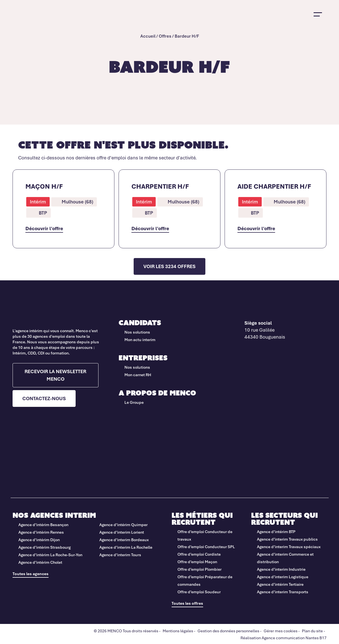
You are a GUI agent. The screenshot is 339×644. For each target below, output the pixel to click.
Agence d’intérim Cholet (40, 562)
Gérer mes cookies (281, 631)
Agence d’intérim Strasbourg (45, 547)
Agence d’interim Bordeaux (124, 540)
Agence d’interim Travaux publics (287, 539)
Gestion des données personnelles (228, 631)
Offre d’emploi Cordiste (199, 554)
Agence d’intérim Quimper (123, 525)
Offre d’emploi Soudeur (199, 592)
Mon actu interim (140, 340)
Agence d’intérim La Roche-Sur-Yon (50, 555)
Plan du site (312, 631)
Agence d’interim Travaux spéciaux (289, 547)
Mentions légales (178, 631)
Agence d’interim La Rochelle (126, 547)
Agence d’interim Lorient (122, 532)
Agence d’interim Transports (283, 592)
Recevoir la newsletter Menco (55, 375)
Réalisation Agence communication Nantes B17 (283, 638)
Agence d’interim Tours (120, 555)
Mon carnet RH (138, 375)
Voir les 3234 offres (169, 266)
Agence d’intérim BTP (276, 532)
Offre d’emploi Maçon (197, 562)
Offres (165, 36)
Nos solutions (137, 332)
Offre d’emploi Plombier (199, 569)
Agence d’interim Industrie (281, 569)
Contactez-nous (44, 398)
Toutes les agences (31, 574)
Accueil (148, 36)
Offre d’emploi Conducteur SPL (207, 547)
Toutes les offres (187, 603)
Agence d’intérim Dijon (39, 540)
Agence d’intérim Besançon (43, 525)
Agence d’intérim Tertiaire (280, 584)
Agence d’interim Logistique (283, 577)
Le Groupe (134, 402)
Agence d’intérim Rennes (41, 532)
